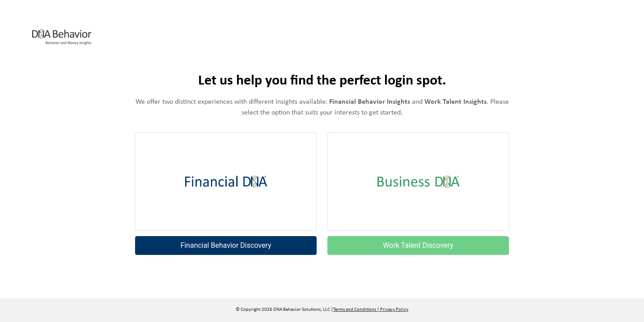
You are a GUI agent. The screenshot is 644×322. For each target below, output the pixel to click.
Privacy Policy (394, 310)
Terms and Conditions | (356, 310)
